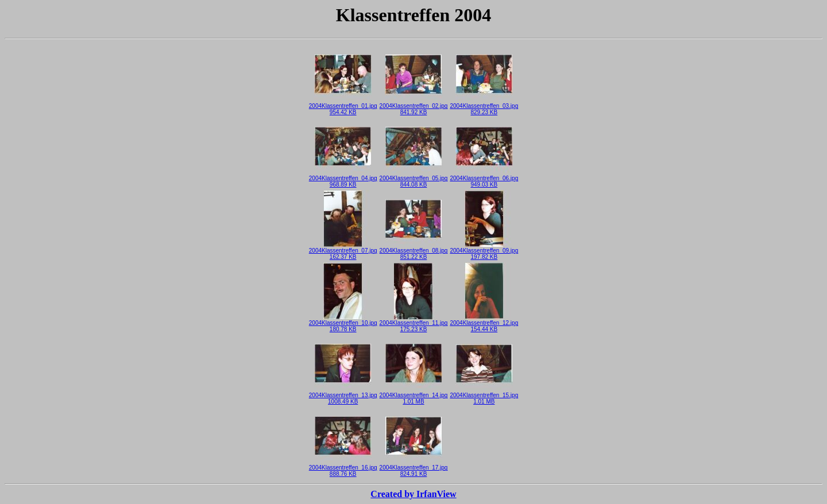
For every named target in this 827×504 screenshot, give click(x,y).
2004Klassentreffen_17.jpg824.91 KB (414, 468)
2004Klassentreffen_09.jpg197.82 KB (484, 251)
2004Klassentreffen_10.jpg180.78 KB (343, 323)
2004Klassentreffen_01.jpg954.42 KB (343, 106)
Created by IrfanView (413, 494)
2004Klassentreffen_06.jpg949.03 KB (484, 179)
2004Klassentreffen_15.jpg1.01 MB (484, 396)
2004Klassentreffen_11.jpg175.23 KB (414, 323)
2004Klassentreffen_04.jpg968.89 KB (343, 179)
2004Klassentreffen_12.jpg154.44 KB (484, 323)
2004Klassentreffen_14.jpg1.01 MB (414, 396)
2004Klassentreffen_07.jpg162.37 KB (343, 251)
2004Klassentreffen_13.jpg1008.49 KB (343, 396)
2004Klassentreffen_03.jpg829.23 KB (484, 106)
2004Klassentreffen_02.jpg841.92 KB (414, 106)
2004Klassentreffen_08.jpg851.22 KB (414, 251)
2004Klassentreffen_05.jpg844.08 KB (414, 179)
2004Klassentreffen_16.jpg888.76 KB (343, 468)
